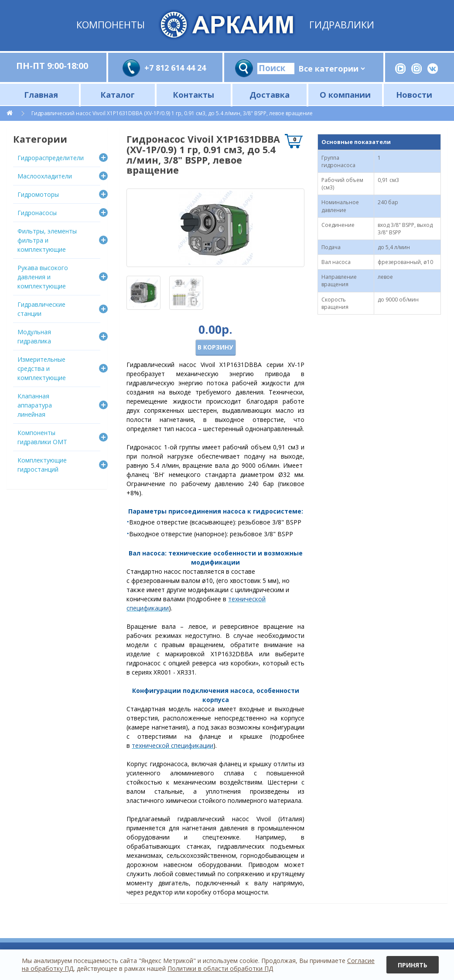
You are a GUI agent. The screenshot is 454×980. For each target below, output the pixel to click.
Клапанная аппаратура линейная (35, 405)
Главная (41, 94)
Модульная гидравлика (34, 336)
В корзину (215, 347)
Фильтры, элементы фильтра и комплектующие (47, 240)
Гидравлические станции (41, 309)
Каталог (118, 94)
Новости (414, 94)
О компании (345, 94)
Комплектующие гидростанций (42, 465)
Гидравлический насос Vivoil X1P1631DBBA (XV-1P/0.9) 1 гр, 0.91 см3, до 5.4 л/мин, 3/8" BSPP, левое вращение (172, 113)
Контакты (193, 94)
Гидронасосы (37, 213)
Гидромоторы (38, 194)
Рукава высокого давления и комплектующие (43, 277)
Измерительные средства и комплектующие (42, 368)
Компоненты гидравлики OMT (42, 437)
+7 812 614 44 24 (175, 68)
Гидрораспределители (51, 158)
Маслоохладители (45, 176)
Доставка (270, 94)
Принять (413, 965)
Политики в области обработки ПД (220, 968)
